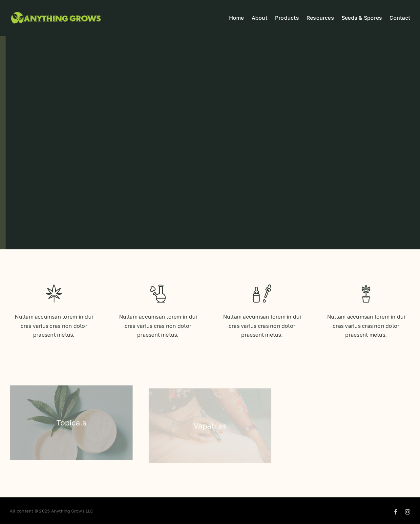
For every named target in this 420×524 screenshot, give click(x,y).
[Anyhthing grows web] (56, 12)
